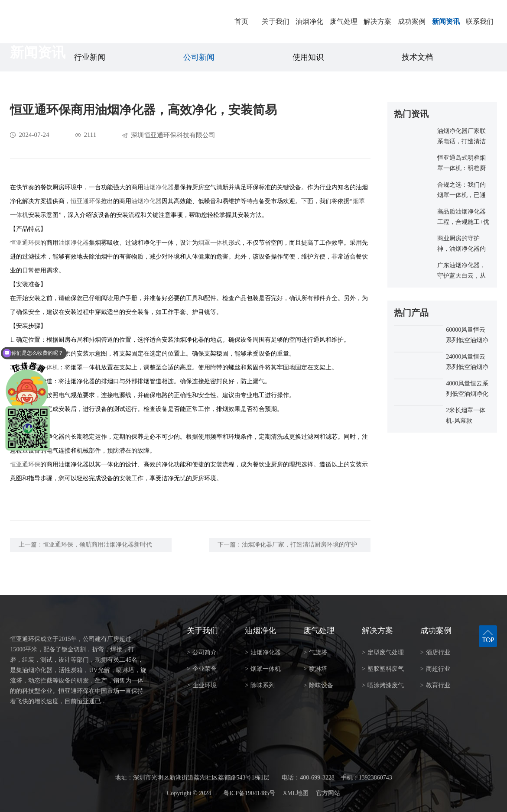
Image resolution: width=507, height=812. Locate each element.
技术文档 (417, 57)
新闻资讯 (446, 21)
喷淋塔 (315, 669)
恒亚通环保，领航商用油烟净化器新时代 (97, 545)
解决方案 (377, 21)
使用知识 (308, 57)
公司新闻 (199, 57)
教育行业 (435, 685)
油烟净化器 (159, 187)
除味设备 (318, 685)
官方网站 (328, 793)
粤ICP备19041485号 (249, 793)
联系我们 (480, 21)
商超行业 (435, 669)
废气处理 (344, 21)
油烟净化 (309, 21)
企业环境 (202, 685)
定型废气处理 (383, 652)
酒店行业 (435, 652)
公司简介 (202, 652)
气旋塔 (315, 652)
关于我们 (276, 21)
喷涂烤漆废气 (383, 685)
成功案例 (412, 21)
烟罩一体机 (213, 243)
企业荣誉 (202, 669)
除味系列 (260, 685)
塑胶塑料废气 (383, 669)
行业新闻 (90, 57)
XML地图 (296, 793)
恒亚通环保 (86, 201)
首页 (241, 21)
